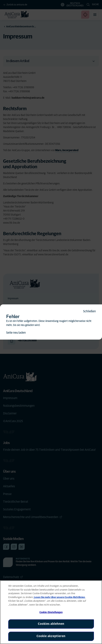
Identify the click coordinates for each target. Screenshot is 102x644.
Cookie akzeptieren (51, 636)
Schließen (89, 311)
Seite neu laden (16, 333)
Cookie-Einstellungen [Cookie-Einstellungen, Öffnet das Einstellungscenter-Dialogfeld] (51, 612)
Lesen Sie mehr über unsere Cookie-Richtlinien (59, 597)
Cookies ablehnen (51, 624)
